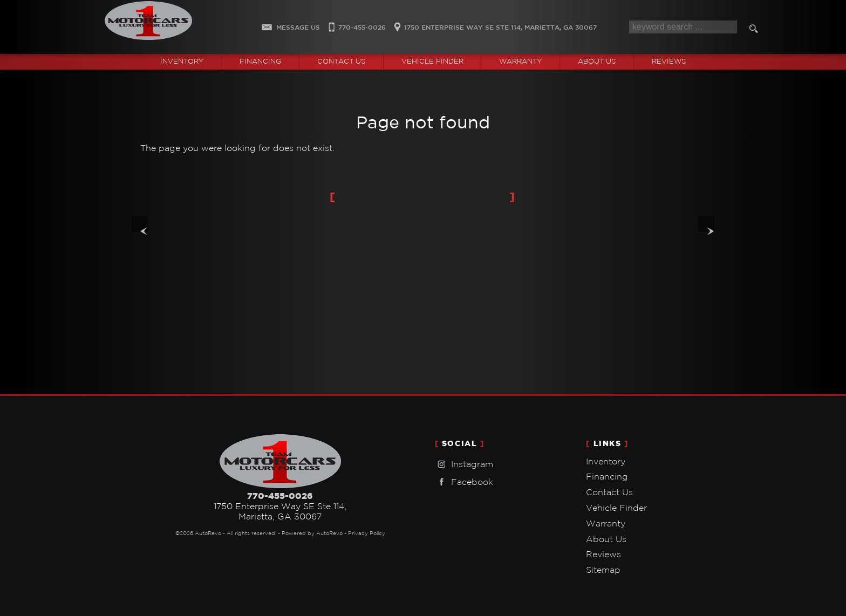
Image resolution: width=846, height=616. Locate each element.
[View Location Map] (494, 24)
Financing (607, 476)
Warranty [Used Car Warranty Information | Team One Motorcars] (520, 61)
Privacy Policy (367, 533)
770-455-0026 (280, 496)
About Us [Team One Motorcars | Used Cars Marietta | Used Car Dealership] (597, 61)
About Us (606, 539)
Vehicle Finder (616, 508)
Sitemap (603, 570)
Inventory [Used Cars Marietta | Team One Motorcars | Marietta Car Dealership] (182, 61)
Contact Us (609, 492)
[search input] (683, 27)
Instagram (464, 464)
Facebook (464, 482)
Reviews (669, 61)
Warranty (606, 523)
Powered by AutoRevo (312, 533)
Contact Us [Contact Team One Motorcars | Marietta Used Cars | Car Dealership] (341, 61)
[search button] (755, 30)
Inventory (606, 461)
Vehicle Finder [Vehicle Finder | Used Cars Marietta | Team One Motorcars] (432, 61)
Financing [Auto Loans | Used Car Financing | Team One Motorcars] (260, 61)
